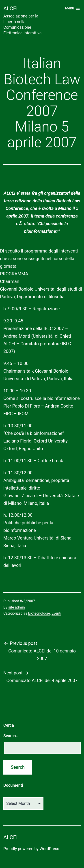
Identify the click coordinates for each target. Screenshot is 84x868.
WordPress (49, 849)
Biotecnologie (39, 613)
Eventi (56, 613)
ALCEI (11, 9)
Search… (11, 736)
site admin (17, 607)
